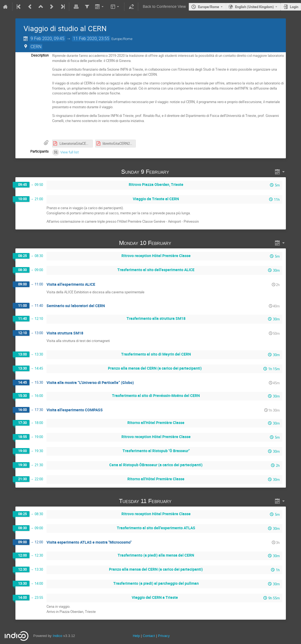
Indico (57, 636)
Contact (149, 636)
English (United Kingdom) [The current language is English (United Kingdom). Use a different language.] (254, 7)
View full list (70, 152)
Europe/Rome (209, 7)
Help (136, 636)
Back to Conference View (164, 7)
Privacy (164, 636)
